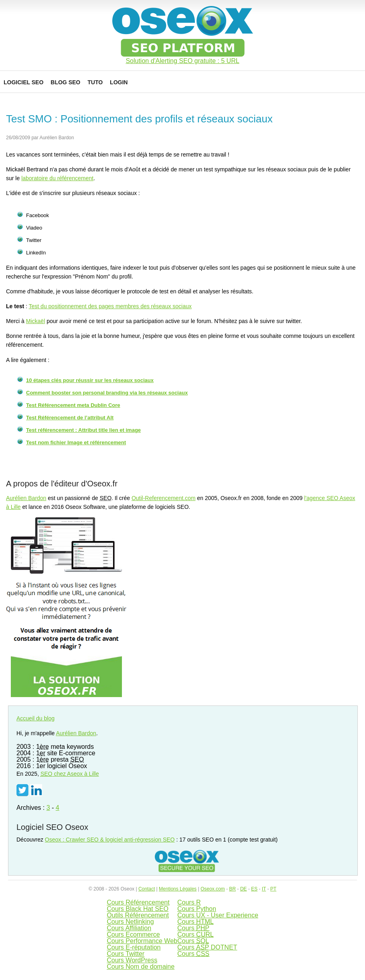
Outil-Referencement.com (164, 498)
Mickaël (35, 321)
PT (273, 889)
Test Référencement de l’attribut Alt (70, 418)
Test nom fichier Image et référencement (76, 442)
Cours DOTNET (207, 947)
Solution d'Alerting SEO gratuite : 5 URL (182, 61)
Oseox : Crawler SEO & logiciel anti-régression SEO (110, 840)
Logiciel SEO (23, 82)
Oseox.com (213, 889)
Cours (196, 922)
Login (119, 82)
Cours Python (197, 909)
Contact (147, 889)
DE (244, 889)
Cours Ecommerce (133, 934)
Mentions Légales (178, 889)
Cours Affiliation (129, 928)
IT (264, 889)
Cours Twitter (126, 954)
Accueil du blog (35, 718)
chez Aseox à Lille (70, 774)
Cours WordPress (132, 960)
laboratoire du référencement (57, 178)
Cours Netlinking (130, 922)
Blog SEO (65, 82)
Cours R (189, 902)
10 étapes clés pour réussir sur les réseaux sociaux (90, 380)
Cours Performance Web (142, 941)
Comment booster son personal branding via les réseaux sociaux (107, 393)
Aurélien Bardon (26, 498)
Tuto (95, 82)
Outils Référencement (138, 915)
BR (232, 889)
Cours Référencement (138, 902)
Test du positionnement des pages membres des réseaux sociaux (110, 306)
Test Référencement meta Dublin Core (73, 405)
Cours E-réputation (134, 947)
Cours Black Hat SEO (138, 909)
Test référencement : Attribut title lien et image (83, 430)
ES (254, 889)
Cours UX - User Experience (218, 915)
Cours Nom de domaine (141, 967)
